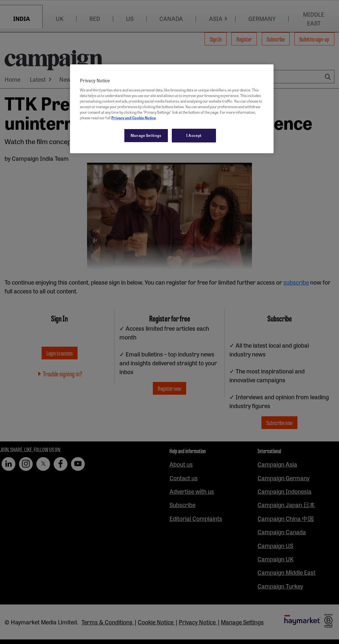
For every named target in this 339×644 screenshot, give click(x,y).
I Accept (194, 135)
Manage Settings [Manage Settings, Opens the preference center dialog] (146, 135)
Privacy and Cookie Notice (134, 118)
